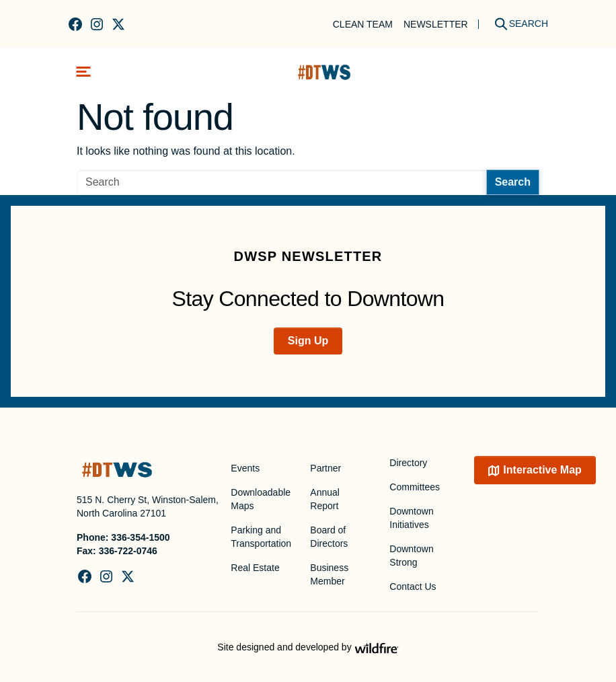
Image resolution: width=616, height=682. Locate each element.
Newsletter (436, 24)
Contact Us (413, 586)
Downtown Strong (411, 556)
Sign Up (308, 341)
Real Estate (255, 568)
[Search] (516, 24)
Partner (325, 468)
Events (245, 468)
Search (513, 182)
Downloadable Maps (261, 499)
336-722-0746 (128, 551)
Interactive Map (542, 470)
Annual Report (325, 499)
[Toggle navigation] (83, 72)
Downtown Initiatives (411, 518)
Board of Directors (329, 537)
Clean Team (363, 24)
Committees (415, 487)
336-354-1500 (140, 537)
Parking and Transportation (261, 537)
